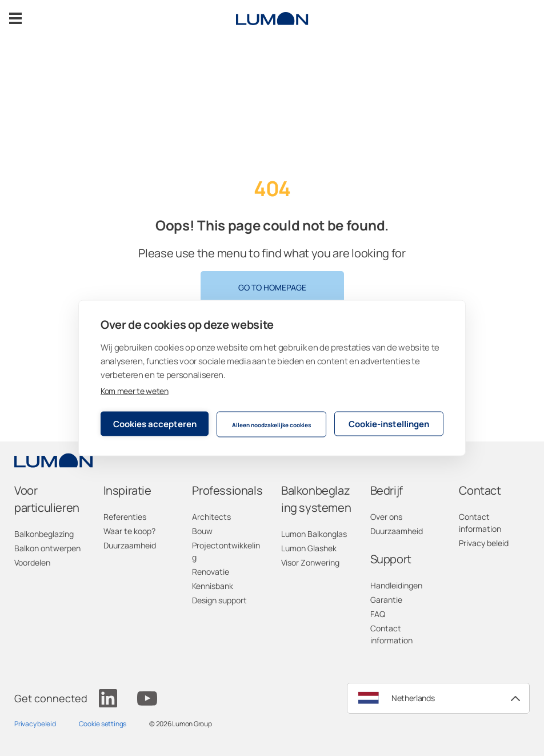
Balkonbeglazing (44, 534)
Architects (211, 517)
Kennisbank (213, 586)
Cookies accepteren (155, 423)
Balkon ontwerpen (47, 548)
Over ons (386, 517)
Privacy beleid (484, 543)
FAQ (378, 614)
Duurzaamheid (130, 545)
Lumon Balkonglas (314, 534)
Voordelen (32, 562)
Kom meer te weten (135, 391)
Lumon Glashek (309, 548)
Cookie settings (103, 724)
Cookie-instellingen (389, 423)
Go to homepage (272, 287)
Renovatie (211, 572)
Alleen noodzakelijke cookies (271, 424)
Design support (219, 600)
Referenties (125, 517)
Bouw (202, 531)
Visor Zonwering (310, 562)
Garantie (386, 600)
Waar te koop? (129, 531)
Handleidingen (396, 585)
